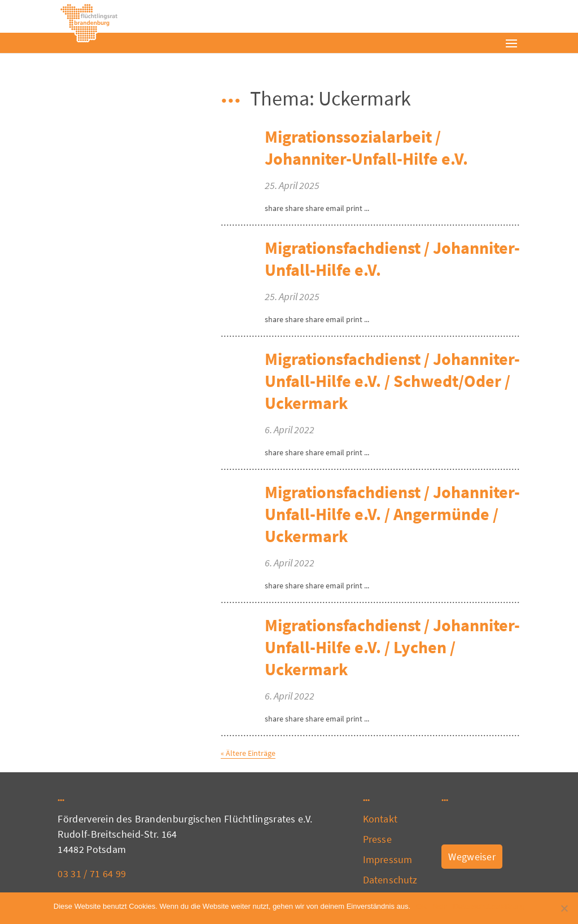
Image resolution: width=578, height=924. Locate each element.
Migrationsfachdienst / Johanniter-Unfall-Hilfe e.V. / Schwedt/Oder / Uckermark (392, 381)
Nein (440, 906)
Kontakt (380, 819)
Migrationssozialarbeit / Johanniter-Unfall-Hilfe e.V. (366, 148)
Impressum (387, 859)
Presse (377, 839)
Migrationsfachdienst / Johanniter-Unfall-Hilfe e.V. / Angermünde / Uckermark (392, 514)
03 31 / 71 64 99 (92, 874)
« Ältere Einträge (248, 753)
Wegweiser (472, 857)
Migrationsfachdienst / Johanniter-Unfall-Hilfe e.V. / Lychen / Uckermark (392, 647)
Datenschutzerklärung (489, 906)
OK (421, 906)
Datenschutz (390, 880)
